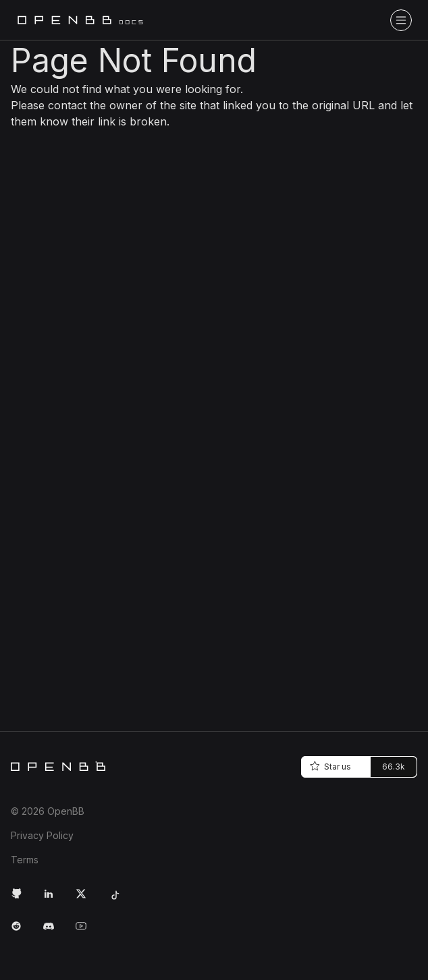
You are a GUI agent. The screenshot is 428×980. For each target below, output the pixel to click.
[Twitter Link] (86, 899)
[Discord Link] (54, 931)
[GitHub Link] (22, 899)
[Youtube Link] (86, 931)
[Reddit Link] (22, 931)
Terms (25, 860)
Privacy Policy (42, 835)
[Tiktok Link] (119, 899)
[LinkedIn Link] (54, 899)
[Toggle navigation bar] (401, 20)
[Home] (58, 766)
